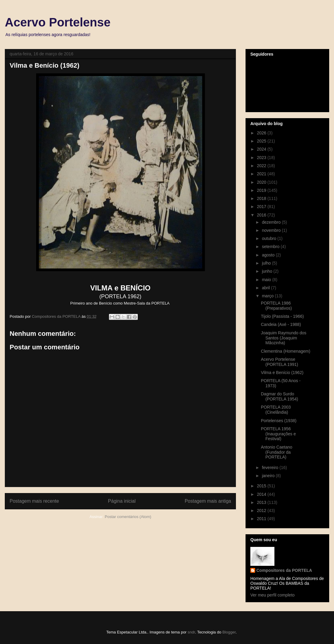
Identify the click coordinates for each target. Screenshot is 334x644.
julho (267, 263)
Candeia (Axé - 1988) (281, 324)
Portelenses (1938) (279, 421)
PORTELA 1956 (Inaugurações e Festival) (278, 434)
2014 (262, 494)
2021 (262, 174)
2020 (262, 182)
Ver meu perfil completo (272, 595)
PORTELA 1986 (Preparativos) (276, 306)
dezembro (272, 222)
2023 (262, 158)
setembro (271, 247)
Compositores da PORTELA (284, 570)
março (268, 296)
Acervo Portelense (58, 22)
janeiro (269, 476)
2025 (262, 141)
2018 (262, 198)
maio (267, 280)
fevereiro (271, 468)
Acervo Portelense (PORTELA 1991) (280, 362)
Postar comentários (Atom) (128, 517)
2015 (262, 486)
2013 (262, 502)
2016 (262, 215)
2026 (262, 133)
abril (266, 288)
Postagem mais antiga (208, 501)
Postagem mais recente (34, 501)
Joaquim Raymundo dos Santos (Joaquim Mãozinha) (284, 338)
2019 (262, 190)
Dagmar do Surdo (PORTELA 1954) (280, 396)
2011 (262, 519)
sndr (192, 632)
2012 (262, 511)
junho (268, 271)
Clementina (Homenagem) (286, 351)
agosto (269, 255)
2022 (262, 166)
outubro (269, 238)
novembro (272, 230)
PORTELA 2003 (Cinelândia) (276, 410)
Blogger (229, 632)
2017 (262, 207)
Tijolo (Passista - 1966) (282, 316)
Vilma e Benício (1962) (282, 373)
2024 (262, 149)
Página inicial (122, 501)
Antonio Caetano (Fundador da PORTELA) (277, 452)
